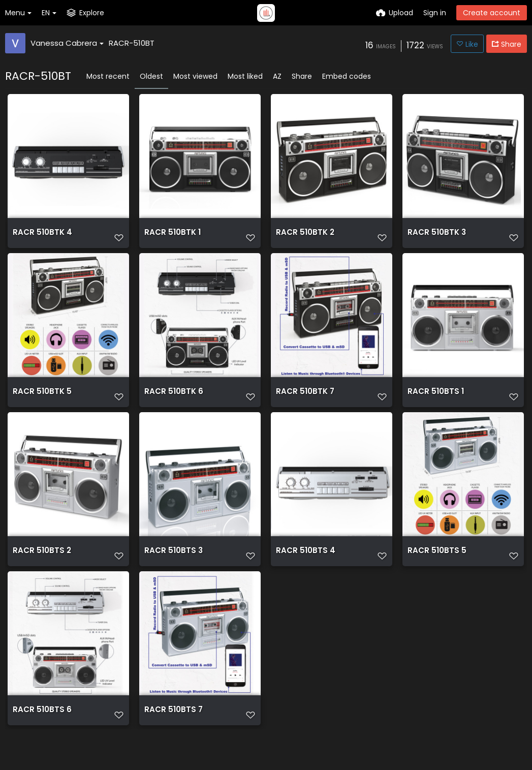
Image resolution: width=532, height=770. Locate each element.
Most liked (245, 76)
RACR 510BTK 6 (171, 404)
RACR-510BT (132, 43)
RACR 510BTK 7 (303, 404)
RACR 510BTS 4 (303, 572)
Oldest (151, 76)
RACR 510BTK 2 (303, 236)
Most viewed (195, 76)
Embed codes (347, 76)
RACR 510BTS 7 (171, 739)
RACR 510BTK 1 (170, 236)
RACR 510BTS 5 (434, 572)
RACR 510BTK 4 (40, 236)
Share (302, 76)
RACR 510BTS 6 (39, 739)
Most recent (108, 76)
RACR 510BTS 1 (433, 404)
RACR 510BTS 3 (171, 572)
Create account (492, 13)
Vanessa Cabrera (67, 43)
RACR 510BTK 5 (39, 404)
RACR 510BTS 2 (39, 572)
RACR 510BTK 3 (434, 236)
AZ (277, 76)
